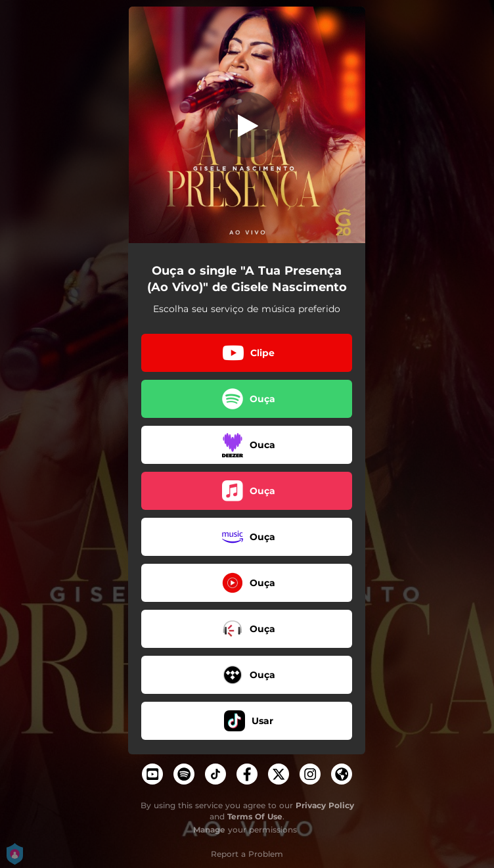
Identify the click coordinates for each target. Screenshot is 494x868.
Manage (209, 830)
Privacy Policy (325, 805)
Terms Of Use (255, 816)
